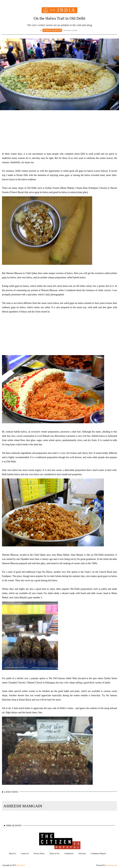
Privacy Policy (39, 854)
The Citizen (21, 865)
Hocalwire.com (111, 865)
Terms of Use (54, 854)
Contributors (69, 854)
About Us (12, 854)
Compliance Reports (98, 854)
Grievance (82, 854)
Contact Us (25, 854)
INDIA (67, 10)
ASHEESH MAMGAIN (23, 806)
